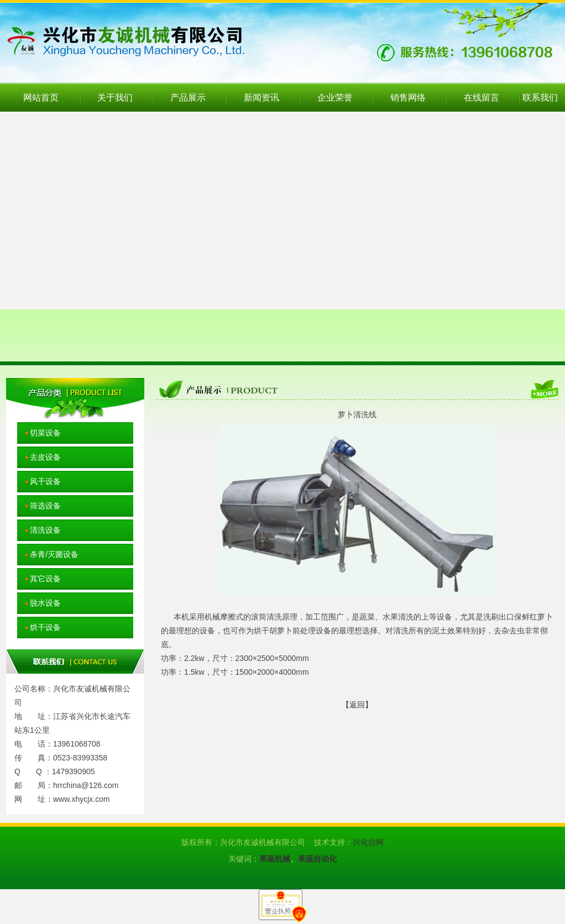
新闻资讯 (261, 98)
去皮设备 (39, 457)
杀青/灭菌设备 (48, 554)
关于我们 (115, 98)
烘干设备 (39, 627)
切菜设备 (39, 433)
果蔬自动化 (317, 859)
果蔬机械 (275, 859)
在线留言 (482, 98)
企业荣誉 (335, 98)
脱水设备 (39, 603)
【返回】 (357, 705)
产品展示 (188, 98)
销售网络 (408, 98)
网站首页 (41, 98)
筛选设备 (39, 506)
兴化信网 (368, 842)
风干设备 (39, 481)
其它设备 (39, 579)
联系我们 (540, 98)
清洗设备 (39, 530)
